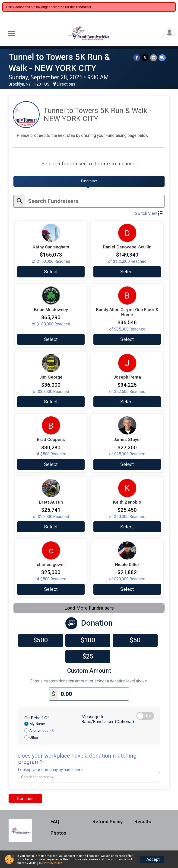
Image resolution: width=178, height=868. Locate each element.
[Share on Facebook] (138, 58)
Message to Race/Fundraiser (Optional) (108, 718)
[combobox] (89, 776)
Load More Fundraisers (89, 607)
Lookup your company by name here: (51, 768)
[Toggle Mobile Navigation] (12, 34)
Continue (25, 797)
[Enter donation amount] (93, 693)
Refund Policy (108, 820)
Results (143, 820)
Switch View (149, 213)
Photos (58, 832)
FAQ (55, 820)
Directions (66, 84)
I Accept (152, 859)
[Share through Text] (162, 58)
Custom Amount (89, 670)
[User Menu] (169, 32)
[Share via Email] (154, 58)
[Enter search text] (95, 201)
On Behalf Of (37, 716)
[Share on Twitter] (146, 58)
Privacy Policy (53, 863)
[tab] (89, 181)
